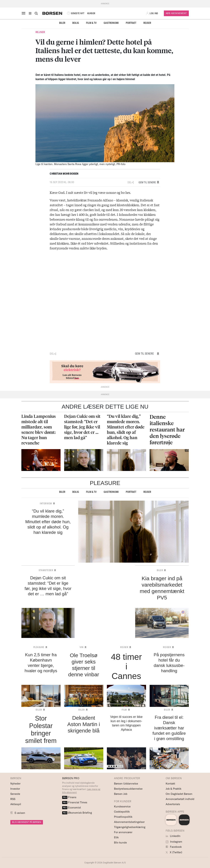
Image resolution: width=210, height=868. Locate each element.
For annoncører (123, 832)
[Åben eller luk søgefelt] (36, 13)
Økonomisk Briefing (77, 813)
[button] (30, 13)
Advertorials (173, 804)
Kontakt (170, 784)
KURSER (91, 13)
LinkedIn (173, 836)
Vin (82, 647)
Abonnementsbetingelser (129, 822)
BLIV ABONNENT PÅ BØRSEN (27, 822)
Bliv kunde (120, 843)
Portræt (131, 23)
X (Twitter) (174, 852)
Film (124, 710)
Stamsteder (46, 570)
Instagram (174, 842)
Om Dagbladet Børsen (179, 794)
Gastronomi (111, 23)
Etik (116, 837)
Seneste (15, 794)
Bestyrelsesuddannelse (128, 789)
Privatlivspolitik (123, 817)
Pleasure (39, 647)
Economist (72, 808)
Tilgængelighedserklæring (130, 827)
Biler (62, 23)
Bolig (76, 23)
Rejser (147, 23)
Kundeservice (122, 806)
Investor (15, 789)
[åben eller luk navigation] (24, 13)
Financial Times (75, 802)
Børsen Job (121, 794)
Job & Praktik (173, 789)
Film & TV (91, 23)
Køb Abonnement (176, 13)
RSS (13, 799)
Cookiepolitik (122, 812)
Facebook (174, 847)
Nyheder (15, 784)
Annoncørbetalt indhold (180, 799)
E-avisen (20, 813)
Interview (46, 503)
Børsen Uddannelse (126, 784)
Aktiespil (16, 804)
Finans (69, 797)
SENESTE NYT (75, 13)
